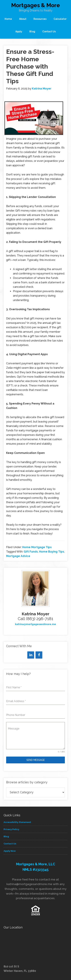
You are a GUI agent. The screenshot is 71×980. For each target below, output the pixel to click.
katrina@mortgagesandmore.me (35, 624)
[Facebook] (39, 655)
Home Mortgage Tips (37, 547)
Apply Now (10, 851)
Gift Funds (31, 552)
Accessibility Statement (17, 822)
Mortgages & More (36, 5)
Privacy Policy (11, 829)
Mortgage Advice (18, 556)
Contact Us (10, 844)
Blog (6, 836)
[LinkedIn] (31, 655)
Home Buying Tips (52, 552)
